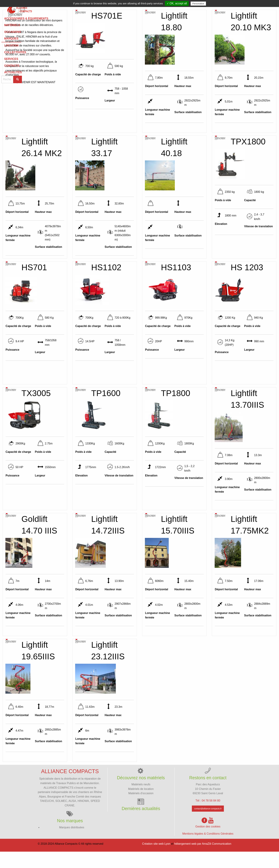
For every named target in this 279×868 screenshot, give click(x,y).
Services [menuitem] (205, 8)
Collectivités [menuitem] (182, 8)
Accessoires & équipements (60, 8)
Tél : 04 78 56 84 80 (208, 817)
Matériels (95, 8)
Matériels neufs (141, 801)
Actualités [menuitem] (248, 8)
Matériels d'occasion (141, 810)
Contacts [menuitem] (226, 8)
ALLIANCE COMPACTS (59, 804)
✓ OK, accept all (177, 3)
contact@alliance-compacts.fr (208, 825)
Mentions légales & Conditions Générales (208, 850)
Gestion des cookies (208, 843)
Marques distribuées (72, 844)
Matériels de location (141, 805)
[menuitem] (18, 8)
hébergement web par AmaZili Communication (203, 860)
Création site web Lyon (156, 860)
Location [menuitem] (158, 8)
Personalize (198, 4)
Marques (138, 8)
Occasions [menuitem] (117, 8)
